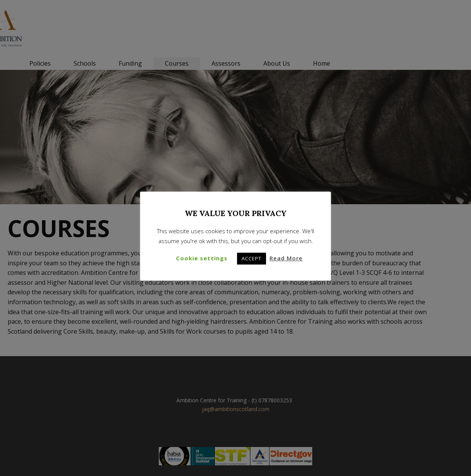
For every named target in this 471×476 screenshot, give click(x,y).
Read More (286, 258)
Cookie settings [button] (202, 258)
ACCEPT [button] (252, 258)
